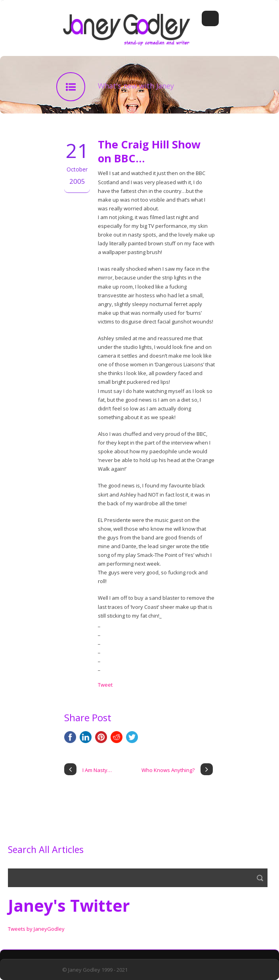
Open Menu (210, 18)
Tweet (105, 685)
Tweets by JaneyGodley (36, 929)
